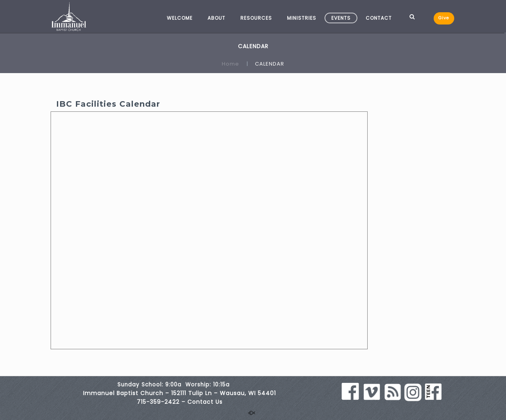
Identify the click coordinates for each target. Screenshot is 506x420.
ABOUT (216, 18)
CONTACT (379, 18)
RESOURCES (256, 18)
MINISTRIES (302, 18)
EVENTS (341, 18)
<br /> (209, 230)
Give (444, 18)
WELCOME (180, 18)
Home (230, 64)
